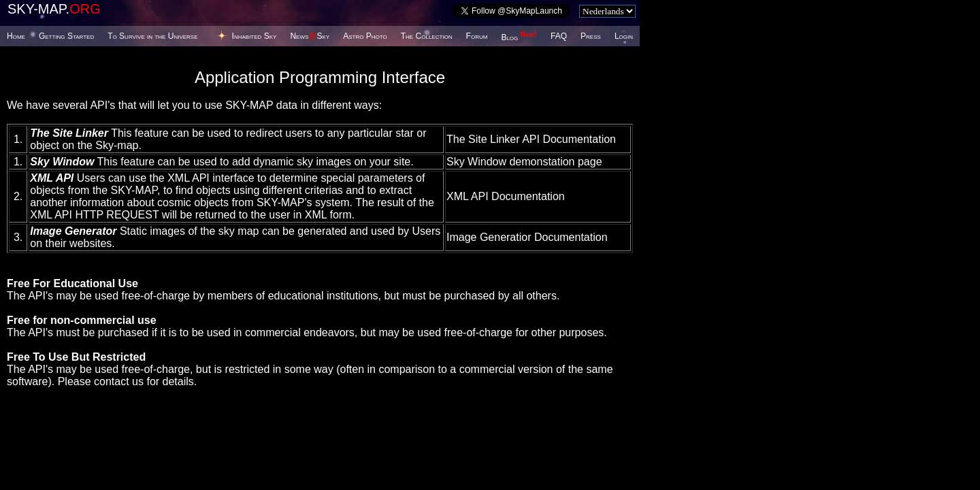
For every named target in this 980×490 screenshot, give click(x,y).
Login (624, 36)
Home (16, 36)
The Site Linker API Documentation (531, 139)
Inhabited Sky (255, 36)
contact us (119, 381)
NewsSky (310, 36)
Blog (519, 37)
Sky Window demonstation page (524, 162)
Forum (477, 36)
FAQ (559, 36)
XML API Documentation (506, 196)
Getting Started (66, 36)
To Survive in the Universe (152, 36)
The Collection (427, 36)
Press (591, 36)
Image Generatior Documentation (527, 237)
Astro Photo (365, 36)
